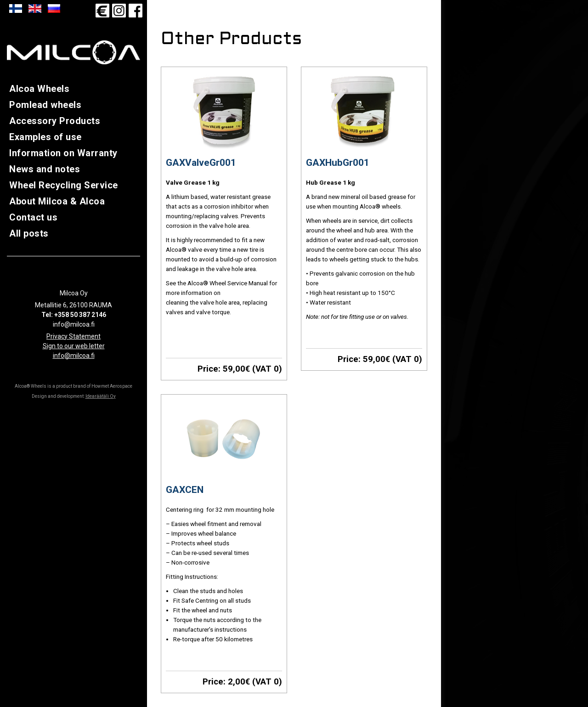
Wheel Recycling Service (64, 185)
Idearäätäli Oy (101, 396)
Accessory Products (55, 121)
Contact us (33, 217)
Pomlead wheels (45, 105)
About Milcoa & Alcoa (57, 201)
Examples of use (45, 137)
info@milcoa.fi (74, 356)
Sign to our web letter (74, 346)
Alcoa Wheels (39, 89)
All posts (29, 233)
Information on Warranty (63, 153)
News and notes (45, 169)
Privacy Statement (73, 336)
